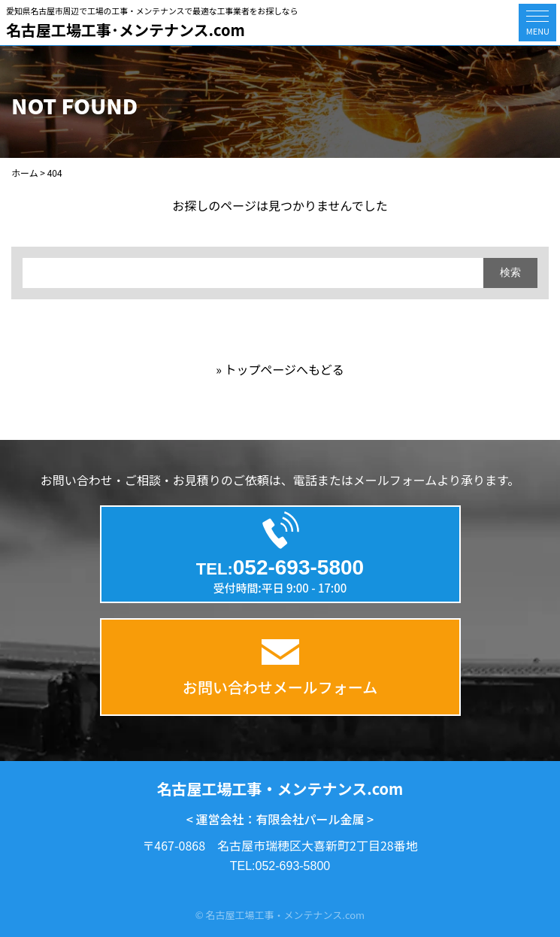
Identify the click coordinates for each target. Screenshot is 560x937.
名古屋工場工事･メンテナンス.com (126, 30)
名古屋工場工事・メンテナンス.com (280, 788)
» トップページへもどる (280, 369)
